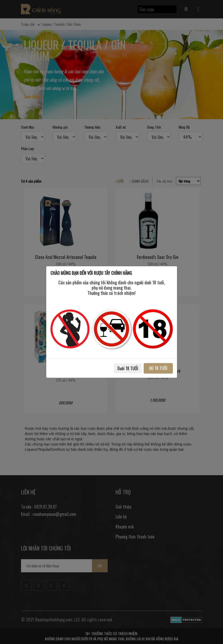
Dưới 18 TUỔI (128, 368)
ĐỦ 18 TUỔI (158, 368)
